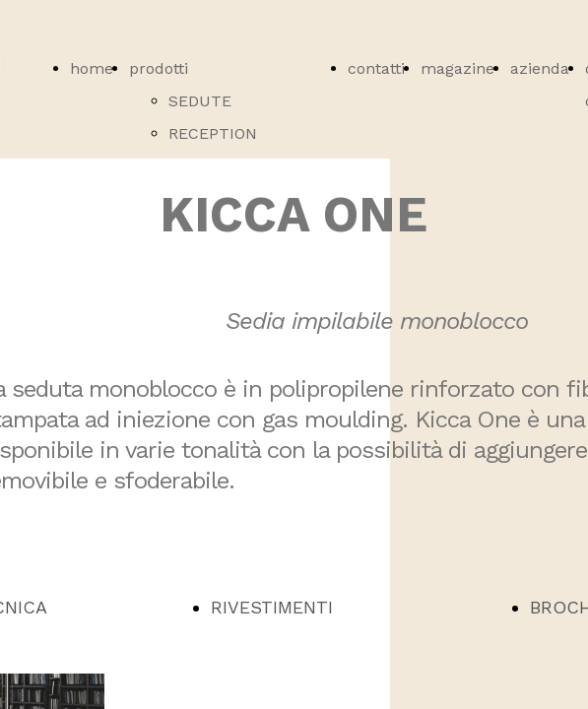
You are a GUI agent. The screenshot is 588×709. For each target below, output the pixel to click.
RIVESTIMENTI (272, 607)
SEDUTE (200, 101)
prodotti (159, 68)
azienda (540, 68)
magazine (457, 68)
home (92, 68)
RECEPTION (213, 133)
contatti (376, 68)
